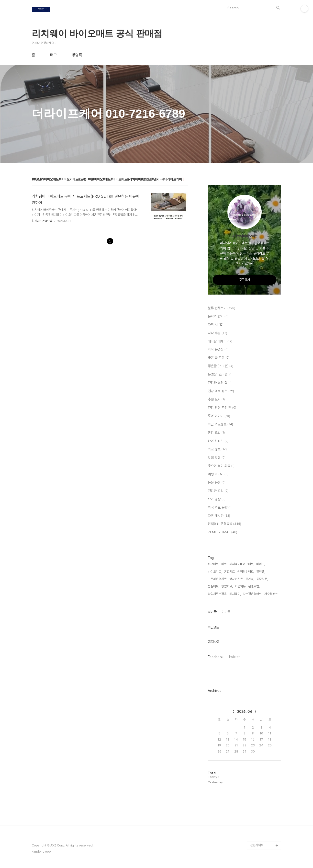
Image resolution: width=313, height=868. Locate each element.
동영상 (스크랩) (220, 375)
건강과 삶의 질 (220, 383)
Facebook (216, 657)
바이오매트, (215, 572)
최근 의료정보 (220, 424)
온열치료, (230, 572)
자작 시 (216, 325)
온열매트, (214, 564)
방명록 (77, 55)
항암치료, (227, 586)
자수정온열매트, (253, 594)
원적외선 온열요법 (42, 221)
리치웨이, (235, 594)
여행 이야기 (218, 474)
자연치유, (240, 586)
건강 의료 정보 (221, 391)
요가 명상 (217, 499)
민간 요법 (216, 433)
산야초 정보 (218, 441)
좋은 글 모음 (219, 358)
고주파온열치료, (218, 579)
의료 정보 (217, 449)
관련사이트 (257, 845)
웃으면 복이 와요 (221, 466)
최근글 (212, 612)
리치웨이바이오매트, (242, 564)
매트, (224, 564)
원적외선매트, (246, 572)
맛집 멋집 (217, 458)
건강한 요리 (218, 491)
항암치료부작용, (218, 594)
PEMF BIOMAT (223, 532)
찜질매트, (214, 586)
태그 (54, 55)
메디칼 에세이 (220, 342)
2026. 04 (245, 712)
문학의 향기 (218, 317)
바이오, (261, 564)
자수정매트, (271, 594)
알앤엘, (261, 572)
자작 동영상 (218, 350)
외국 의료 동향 (220, 508)
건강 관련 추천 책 (222, 408)
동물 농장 (217, 483)
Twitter (234, 657)
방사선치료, (236, 579)
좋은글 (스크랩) (221, 366)
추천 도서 (216, 400)
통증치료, (262, 579)
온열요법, (254, 586)
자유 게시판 (219, 516)
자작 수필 (218, 333)
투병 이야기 (219, 416)
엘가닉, (250, 579)
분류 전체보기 (222, 308)
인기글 (226, 612)
